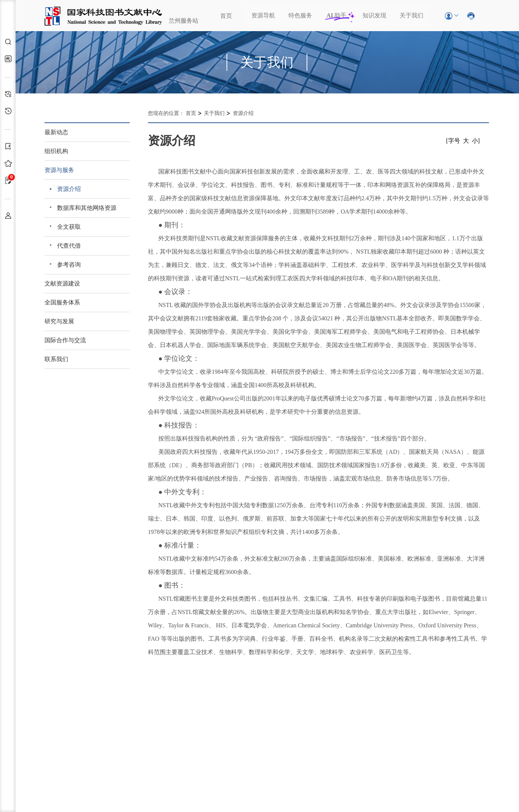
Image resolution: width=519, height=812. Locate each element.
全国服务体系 (62, 302)
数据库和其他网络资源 (87, 208)
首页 (226, 16)
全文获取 (69, 227)
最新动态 (56, 132)
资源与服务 (59, 170)
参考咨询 (69, 265)
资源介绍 (69, 189)
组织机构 (56, 151)
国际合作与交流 (65, 340)
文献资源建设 (62, 283)
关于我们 (411, 15)
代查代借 (69, 246)
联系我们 (56, 359)
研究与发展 (59, 321)
